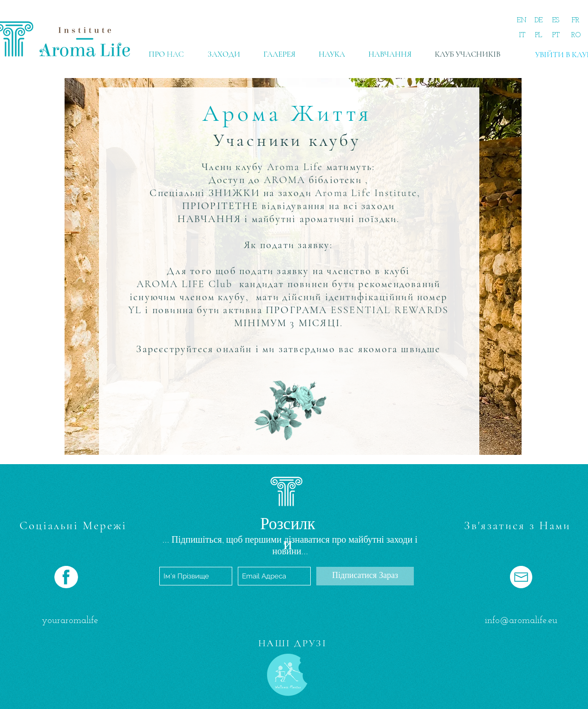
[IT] (522, 35)
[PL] (539, 35)
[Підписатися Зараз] (365, 576)
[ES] (556, 20)
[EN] (522, 20)
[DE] (539, 20)
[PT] (556, 35)
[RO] (576, 35)
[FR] (576, 20)
